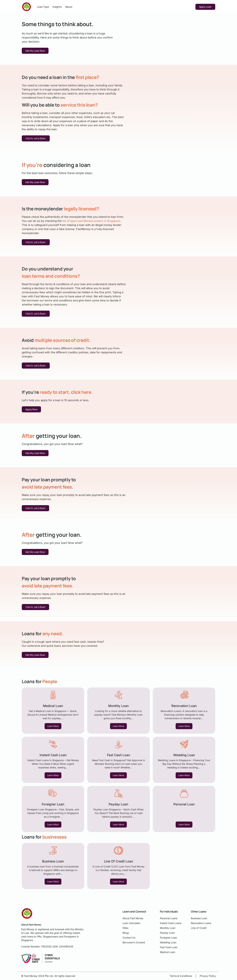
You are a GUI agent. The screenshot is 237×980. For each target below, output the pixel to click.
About (69, 7)
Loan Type (43, 7)
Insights (57, 7)
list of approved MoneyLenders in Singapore (91, 221)
